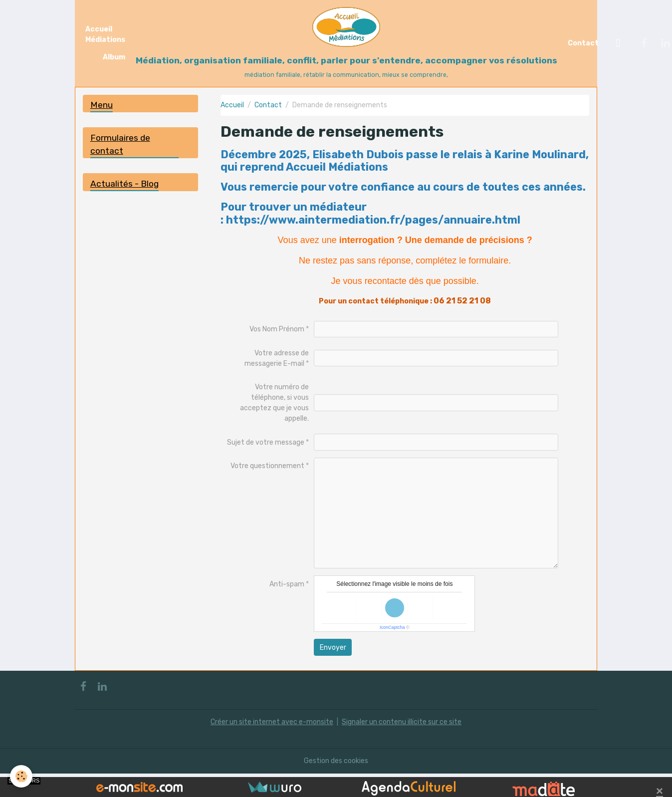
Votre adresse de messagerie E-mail (277, 358)
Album (114, 57)
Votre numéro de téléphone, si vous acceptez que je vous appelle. (274, 403)
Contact (583, 43)
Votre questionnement (267, 466)
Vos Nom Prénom (277, 329)
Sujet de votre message (266, 442)
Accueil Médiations (105, 34)
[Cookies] (21, 776)
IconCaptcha (392, 627)
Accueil (232, 105)
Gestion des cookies (336, 761)
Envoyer (333, 648)
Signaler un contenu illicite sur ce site (402, 722)
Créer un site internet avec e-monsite (272, 722)
